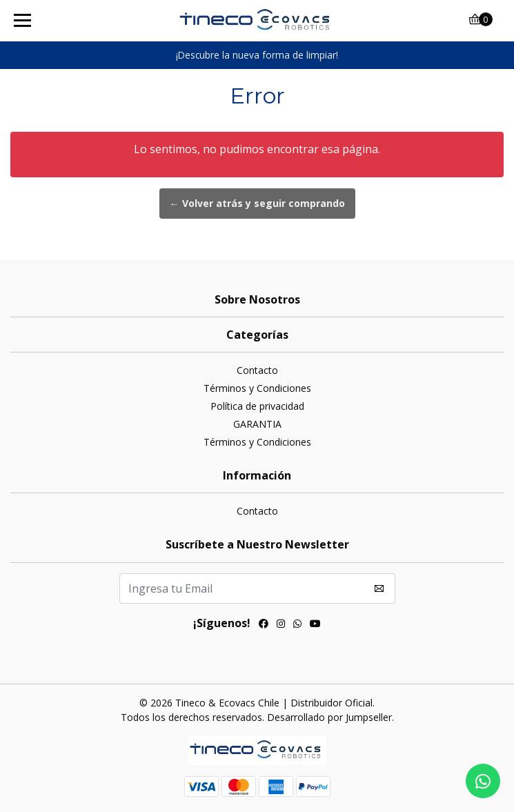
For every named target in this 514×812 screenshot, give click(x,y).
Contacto (257, 370)
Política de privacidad (257, 406)
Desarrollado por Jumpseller (329, 717)
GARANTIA (257, 424)
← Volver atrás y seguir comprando (257, 203)
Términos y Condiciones (257, 388)
